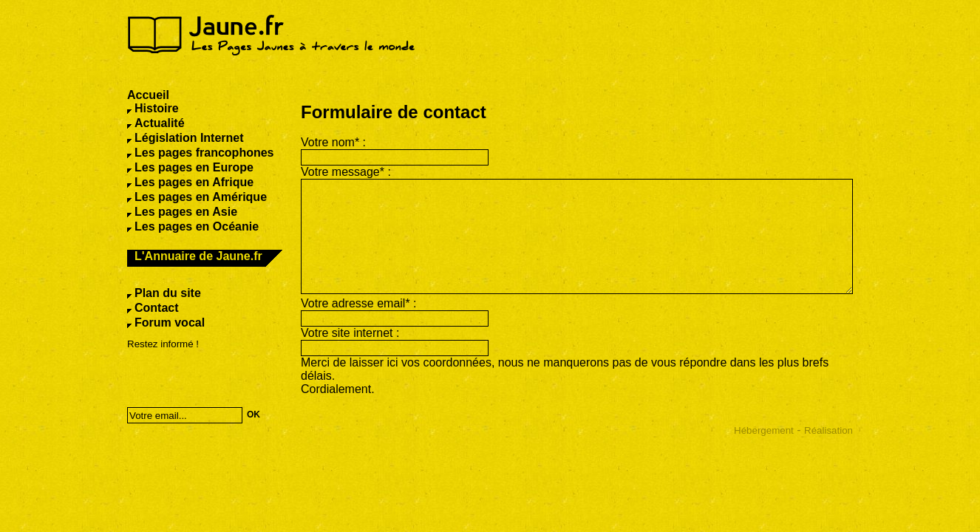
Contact (157, 308)
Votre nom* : (333, 142)
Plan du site (168, 293)
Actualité (160, 123)
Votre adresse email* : (359, 303)
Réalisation (828, 430)
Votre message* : (346, 172)
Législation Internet (189, 138)
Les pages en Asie (186, 212)
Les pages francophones (204, 153)
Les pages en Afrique (194, 182)
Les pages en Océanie (197, 226)
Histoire (157, 108)
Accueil (148, 95)
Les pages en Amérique (201, 197)
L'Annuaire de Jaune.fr (198, 256)
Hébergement (764, 430)
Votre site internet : (350, 333)
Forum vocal (170, 323)
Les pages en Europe (194, 167)
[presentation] (222, 374)
